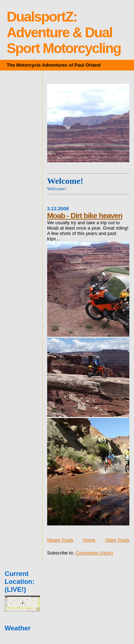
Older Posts (117, 540)
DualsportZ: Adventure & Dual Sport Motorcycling (64, 32)
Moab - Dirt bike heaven (85, 215)
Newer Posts (60, 540)
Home (89, 540)
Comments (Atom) (94, 553)
